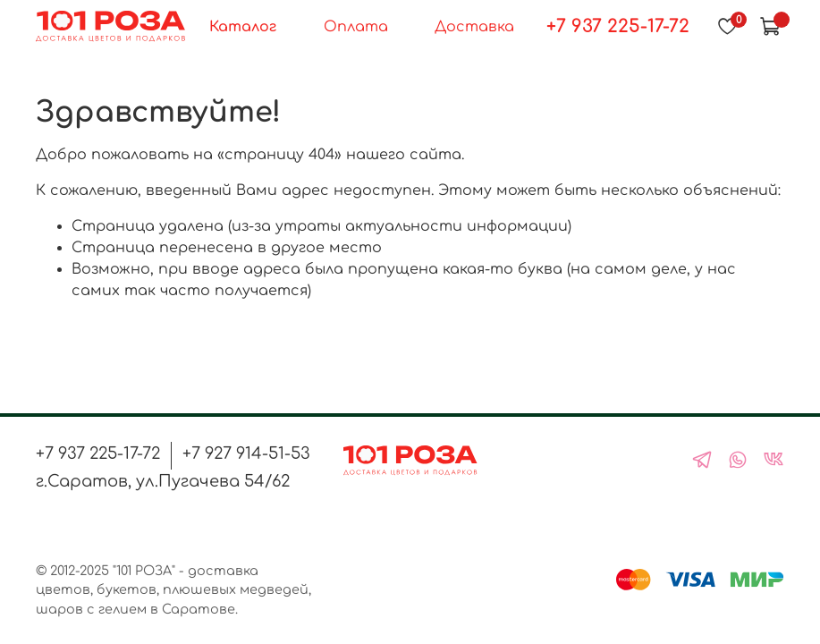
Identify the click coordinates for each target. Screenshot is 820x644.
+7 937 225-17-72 (618, 26)
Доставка (474, 27)
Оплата (356, 27)
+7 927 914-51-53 (246, 453)
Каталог (243, 27)
